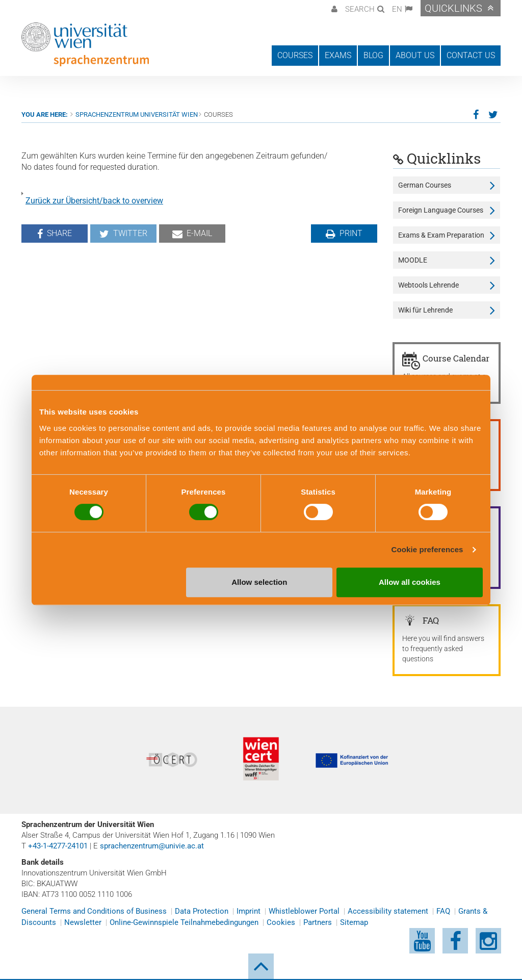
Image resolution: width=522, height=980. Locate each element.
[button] (333, 8)
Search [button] (360, 9)
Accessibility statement (388, 911)
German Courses (425, 185)
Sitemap (354, 922)
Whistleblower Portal (304, 911)
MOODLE (413, 260)
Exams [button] (338, 55)
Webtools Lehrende (428, 285)
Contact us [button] (471, 55)
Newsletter (83, 922)
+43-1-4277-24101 (58, 846)
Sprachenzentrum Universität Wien (137, 114)
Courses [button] (295, 55)
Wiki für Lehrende (425, 310)
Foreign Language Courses (441, 210)
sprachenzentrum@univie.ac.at (152, 846)
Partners (318, 922)
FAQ (443, 911)
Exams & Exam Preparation (441, 235)
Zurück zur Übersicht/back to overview (94, 201)
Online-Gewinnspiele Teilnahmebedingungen (184, 922)
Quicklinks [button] (453, 8)
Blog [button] (373, 55)
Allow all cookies (410, 582)
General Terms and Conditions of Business (94, 911)
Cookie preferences (427, 549)
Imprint (249, 911)
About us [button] (415, 55)
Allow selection (259, 582)
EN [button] (397, 9)
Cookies (281, 922)
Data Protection (202, 911)
